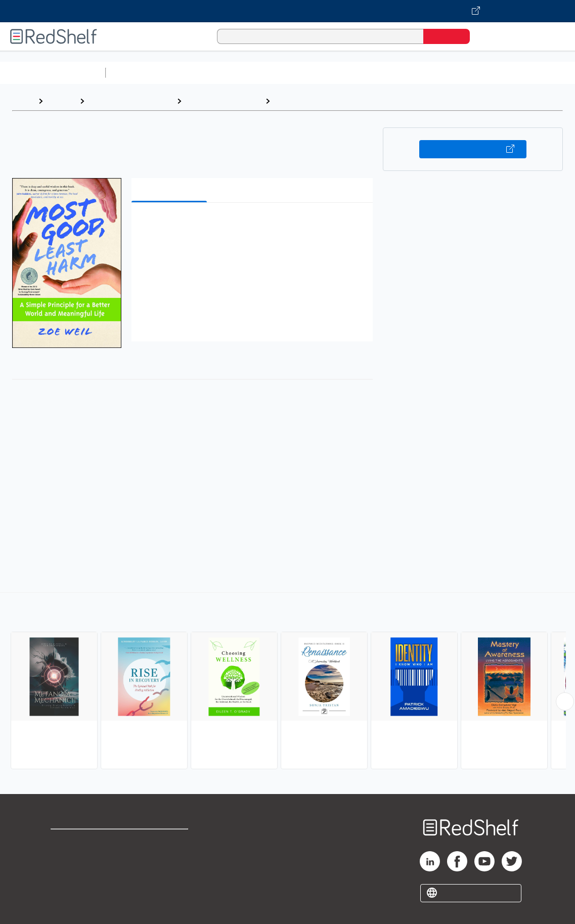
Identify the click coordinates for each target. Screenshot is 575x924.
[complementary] (287, 682)
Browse (61, 101)
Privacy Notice (79, 874)
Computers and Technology (289, 73)
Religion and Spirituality (130, 101)
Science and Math (198, 73)
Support (66, 857)
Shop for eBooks (83, 841)
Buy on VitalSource (473, 149)
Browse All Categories (53, 73)
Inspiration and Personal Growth (336, 101)
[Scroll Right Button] (565, 701)
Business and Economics (392, 73)
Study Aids (137, 73)
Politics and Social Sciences (498, 73)
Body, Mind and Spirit (223, 101)
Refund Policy (168, 857)
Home (23, 101)
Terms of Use (169, 841)
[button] (254, 226)
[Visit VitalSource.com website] (287, 11)
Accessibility (166, 874)
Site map (67, 890)
